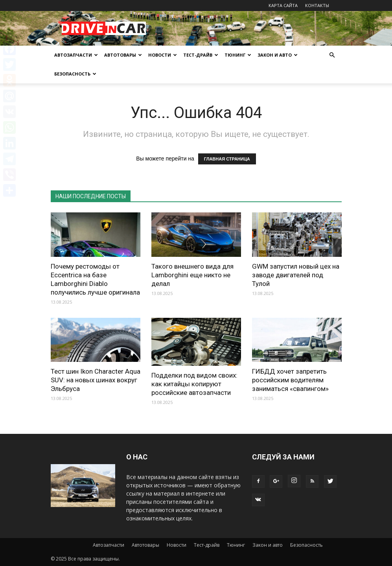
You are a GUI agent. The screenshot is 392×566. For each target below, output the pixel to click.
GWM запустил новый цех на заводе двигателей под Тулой (296, 275)
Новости (163, 55)
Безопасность (75, 74)
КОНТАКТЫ (317, 5)
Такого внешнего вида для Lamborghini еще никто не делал (192, 275)
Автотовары (123, 55)
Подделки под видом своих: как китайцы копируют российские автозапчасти (194, 384)
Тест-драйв (201, 55)
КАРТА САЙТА (283, 5)
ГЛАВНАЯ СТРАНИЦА (227, 159)
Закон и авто (278, 55)
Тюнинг (238, 55)
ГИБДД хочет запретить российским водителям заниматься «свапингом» (290, 380)
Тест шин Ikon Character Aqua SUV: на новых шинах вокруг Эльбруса (96, 380)
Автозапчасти (76, 55)
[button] (332, 55)
